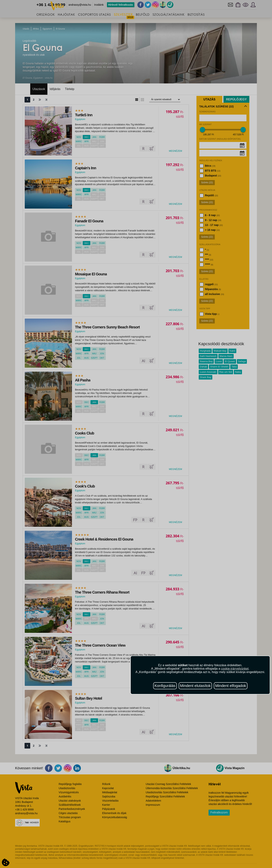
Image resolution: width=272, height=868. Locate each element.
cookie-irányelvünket (235, 669)
